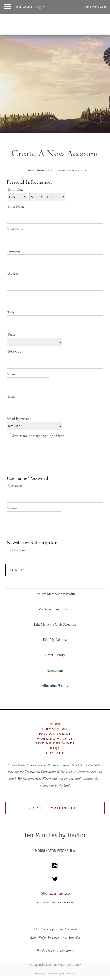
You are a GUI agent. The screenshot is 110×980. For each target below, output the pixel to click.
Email (11, 397)
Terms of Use (55, 729)
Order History (55, 655)
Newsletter (20, 550)
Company (13, 251)
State (11, 335)
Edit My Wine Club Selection (55, 625)
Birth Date (15, 190)
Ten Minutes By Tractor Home (55, 26)
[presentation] (44, 456)
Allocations (55, 670)
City (11, 312)
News (55, 724)
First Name (16, 207)
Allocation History (55, 686)
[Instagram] (55, 865)
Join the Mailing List (55, 808)
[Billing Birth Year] (55, 197)
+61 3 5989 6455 (60, 894)
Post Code (15, 352)
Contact (55, 753)
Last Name (15, 229)
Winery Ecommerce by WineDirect (55, 973)
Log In (40, 7)
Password (14, 508)
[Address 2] (55, 300)
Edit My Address (55, 640)
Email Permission (19, 419)
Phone (12, 374)
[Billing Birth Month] (37, 197)
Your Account (24, 7)
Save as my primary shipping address (38, 436)
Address (13, 274)
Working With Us (55, 739)
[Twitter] (55, 879)
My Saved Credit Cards (55, 609)
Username (15, 486)
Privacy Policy (55, 734)
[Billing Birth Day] (18, 197)
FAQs (55, 748)
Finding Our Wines (55, 743)
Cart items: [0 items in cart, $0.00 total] (95, 7)
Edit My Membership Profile (55, 594)
